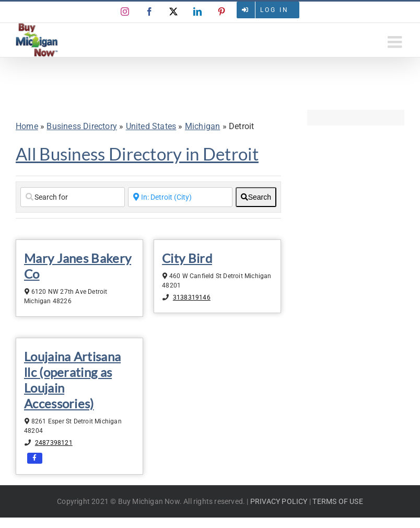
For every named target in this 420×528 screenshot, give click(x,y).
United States (151, 126)
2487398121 (54, 443)
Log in (275, 10)
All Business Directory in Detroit (137, 154)
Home (27, 126)
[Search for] (73, 197)
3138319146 (192, 297)
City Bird (187, 258)
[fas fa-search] (256, 197)
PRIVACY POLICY (279, 501)
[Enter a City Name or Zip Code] (180, 197)
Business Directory (82, 126)
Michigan (203, 126)
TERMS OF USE (337, 501)
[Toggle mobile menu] (396, 42)
